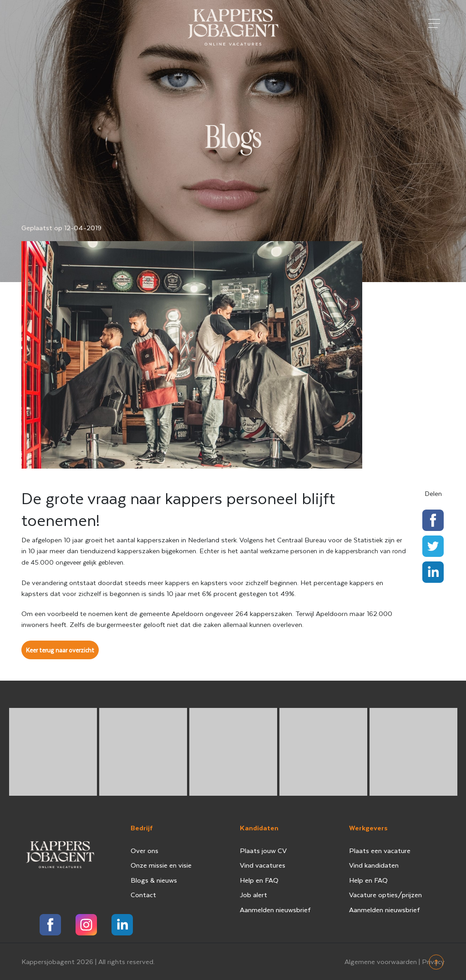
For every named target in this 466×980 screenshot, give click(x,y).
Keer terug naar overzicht (60, 650)
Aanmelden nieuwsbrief (275, 909)
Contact (143, 894)
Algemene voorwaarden (381, 961)
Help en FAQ (259, 880)
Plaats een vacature (380, 850)
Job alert (253, 894)
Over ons (144, 850)
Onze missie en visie (161, 865)
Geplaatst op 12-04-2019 (61, 227)
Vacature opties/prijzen (385, 894)
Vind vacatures (263, 865)
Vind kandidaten (374, 865)
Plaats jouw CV (263, 850)
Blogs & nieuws (154, 880)
